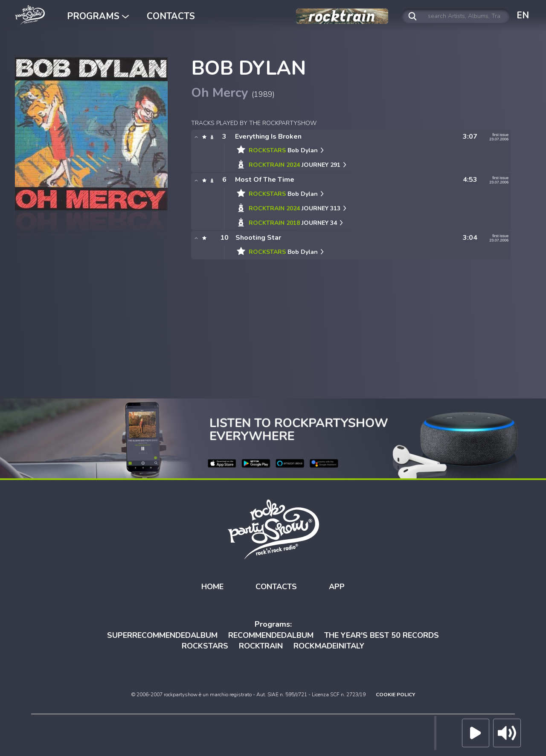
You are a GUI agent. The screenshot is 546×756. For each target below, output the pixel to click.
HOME (212, 587)
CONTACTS (171, 16)
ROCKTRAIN (261, 646)
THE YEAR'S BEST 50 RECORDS (382, 635)
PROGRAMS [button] (98, 16)
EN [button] (523, 15)
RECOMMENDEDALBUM (271, 635)
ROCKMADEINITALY (329, 646)
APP (337, 587)
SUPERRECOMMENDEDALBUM (162, 635)
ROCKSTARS (205, 646)
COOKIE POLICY (395, 695)
